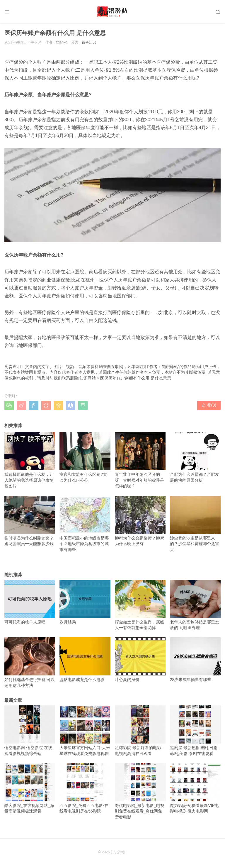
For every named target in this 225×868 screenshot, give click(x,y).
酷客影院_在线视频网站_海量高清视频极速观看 (30, 788)
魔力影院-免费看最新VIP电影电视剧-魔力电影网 (195, 788)
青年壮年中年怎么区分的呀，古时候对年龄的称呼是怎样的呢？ (140, 460)
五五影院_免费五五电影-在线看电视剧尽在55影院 (85, 788)
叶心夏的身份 (140, 660)
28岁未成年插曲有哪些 (195, 660)
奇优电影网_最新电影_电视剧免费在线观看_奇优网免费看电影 (140, 791)
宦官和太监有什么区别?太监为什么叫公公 (85, 457)
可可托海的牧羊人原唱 (30, 602)
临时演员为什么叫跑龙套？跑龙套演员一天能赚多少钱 (30, 521)
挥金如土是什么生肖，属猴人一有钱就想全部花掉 (140, 605)
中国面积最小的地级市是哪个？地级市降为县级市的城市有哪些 (85, 524)
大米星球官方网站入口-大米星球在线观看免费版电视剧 (85, 731)
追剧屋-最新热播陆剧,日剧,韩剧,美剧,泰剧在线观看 (195, 731)
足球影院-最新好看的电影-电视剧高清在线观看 (140, 731)
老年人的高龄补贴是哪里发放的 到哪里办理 (195, 605)
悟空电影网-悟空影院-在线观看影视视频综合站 (30, 731)
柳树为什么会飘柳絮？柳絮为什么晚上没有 (140, 521)
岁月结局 (85, 602)
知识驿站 (88, 378)
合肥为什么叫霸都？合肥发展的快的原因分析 (195, 457)
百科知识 (89, 42)
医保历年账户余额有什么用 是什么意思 (136, 378)
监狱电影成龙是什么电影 (85, 660)
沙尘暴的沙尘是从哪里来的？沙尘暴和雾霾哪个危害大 (195, 524)
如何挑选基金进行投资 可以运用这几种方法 (30, 663)
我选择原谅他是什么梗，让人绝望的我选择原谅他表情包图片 (30, 460)
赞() (209, 405)
